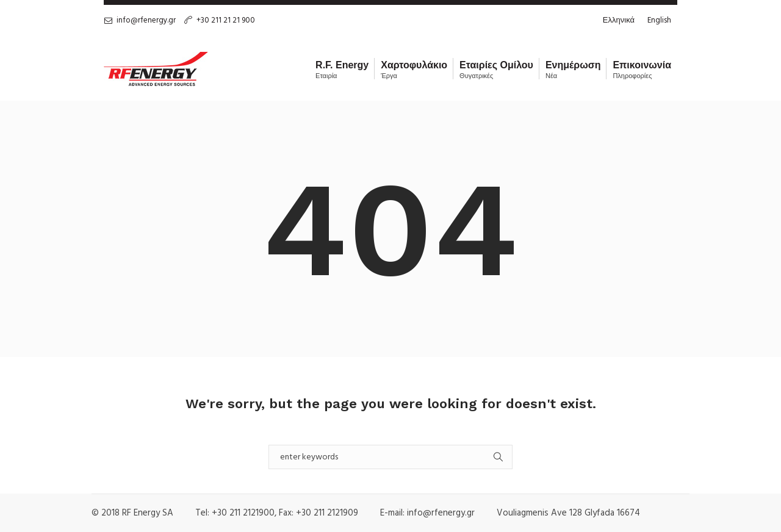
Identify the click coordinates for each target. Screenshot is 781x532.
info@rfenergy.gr (146, 20)
